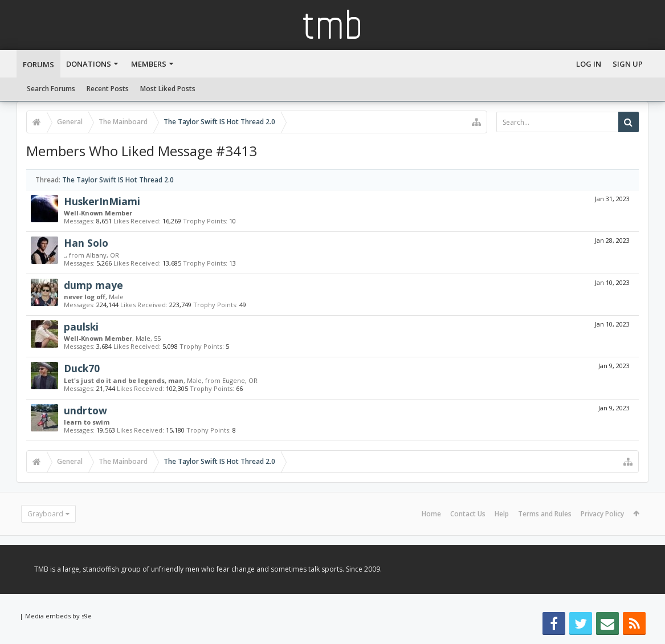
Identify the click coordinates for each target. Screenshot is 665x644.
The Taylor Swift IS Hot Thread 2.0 (118, 180)
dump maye (93, 285)
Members (149, 64)
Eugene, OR (240, 380)
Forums (38, 64)
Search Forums (51, 89)
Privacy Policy (602, 514)
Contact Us (468, 514)
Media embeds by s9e (58, 616)
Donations (89, 64)
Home (431, 514)
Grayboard (45, 514)
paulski (81, 327)
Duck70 (82, 368)
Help (502, 514)
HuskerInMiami (102, 201)
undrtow (85, 410)
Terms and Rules (545, 514)
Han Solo (86, 243)
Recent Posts (108, 89)
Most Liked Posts (168, 89)
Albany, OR (103, 255)
